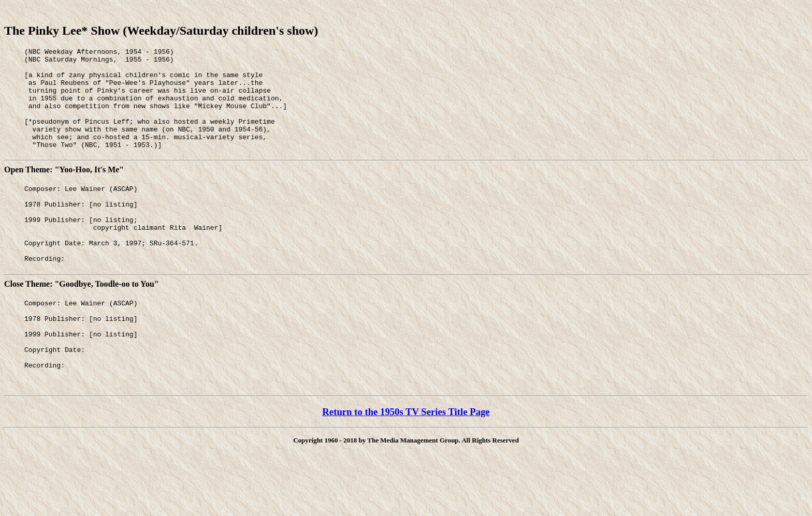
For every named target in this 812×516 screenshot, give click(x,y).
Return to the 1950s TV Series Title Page (406, 461)
